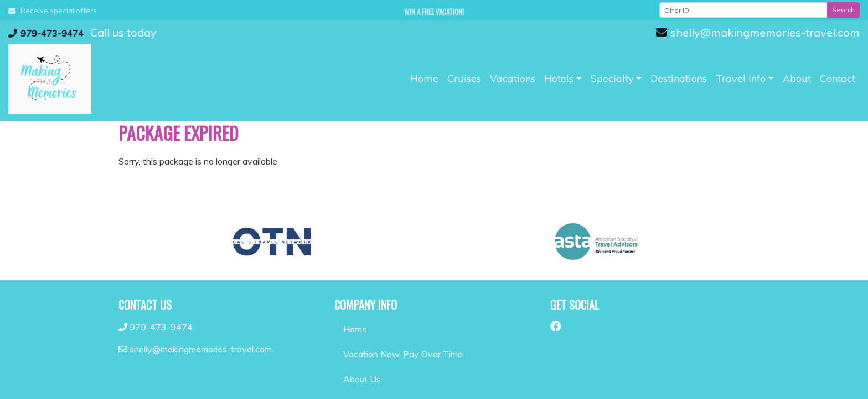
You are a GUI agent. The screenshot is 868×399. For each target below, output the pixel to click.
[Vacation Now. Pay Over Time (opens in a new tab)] (434, 354)
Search (843, 10)
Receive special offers (53, 11)
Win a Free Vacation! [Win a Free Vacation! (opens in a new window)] (434, 12)
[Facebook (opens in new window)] (556, 326)
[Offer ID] (743, 10)
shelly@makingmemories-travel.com (758, 32)
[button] (563, 78)
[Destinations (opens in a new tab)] (679, 78)
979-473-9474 (46, 33)
